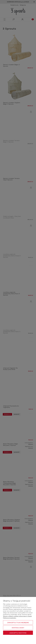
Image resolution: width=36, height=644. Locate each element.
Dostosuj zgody (18, 628)
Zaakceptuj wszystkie (18, 633)
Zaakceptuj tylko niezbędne (18, 623)
